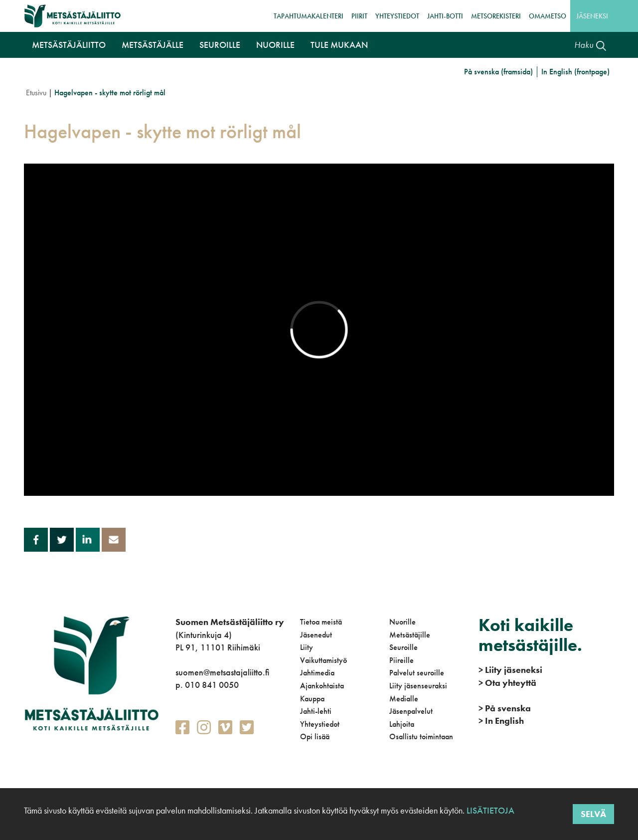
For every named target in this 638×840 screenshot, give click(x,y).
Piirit (359, 16)
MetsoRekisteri (496, 16)
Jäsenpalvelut (411, 711)
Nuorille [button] (275, 45)
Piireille (401, 660)
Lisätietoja (489, 810)
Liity (307, 647)
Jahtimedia (317, 673)
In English (501, 721)
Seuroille (403, 647)
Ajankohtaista (322, 686)
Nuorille (402, 622)
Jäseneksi (592, 16)
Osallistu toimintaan (421, 736)
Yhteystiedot (397, 16)
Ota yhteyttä (507, 683)
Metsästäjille (410, 635)
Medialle (404, 699)
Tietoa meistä (321, 622)
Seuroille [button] (220, 45)
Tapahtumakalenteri (309, 16)
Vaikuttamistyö (323, 660)
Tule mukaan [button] (339, 45)
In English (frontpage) (575, 72)
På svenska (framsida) (498, 72)
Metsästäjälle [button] (153, 45)
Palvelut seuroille (417, 673)
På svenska (505, 708)
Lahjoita (402, 724)
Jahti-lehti (316, 711)
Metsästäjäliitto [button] (69, 45)
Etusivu (36, 93)
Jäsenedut (316, 635)
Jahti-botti (445, 16)
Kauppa (312, 699)
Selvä (593, 814)
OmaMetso (548, 16)
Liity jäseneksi (510, 670)
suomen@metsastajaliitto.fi (222, 672)
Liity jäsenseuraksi (418, 686)
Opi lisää (315, 736)
